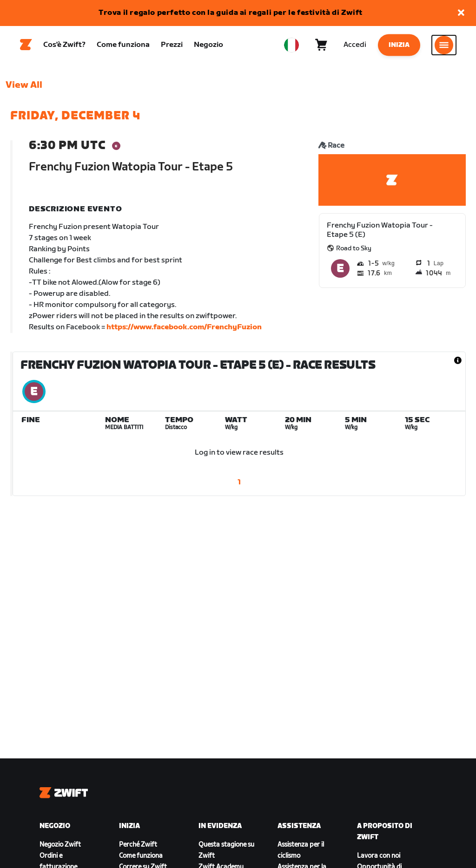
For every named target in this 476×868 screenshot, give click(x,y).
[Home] (26, 47)
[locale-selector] (291, 47)
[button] (461, 13)
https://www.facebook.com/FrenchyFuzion (184, 331)
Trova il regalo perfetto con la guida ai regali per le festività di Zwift (231, 13)
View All (24, 89)
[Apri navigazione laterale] (444, 47)
